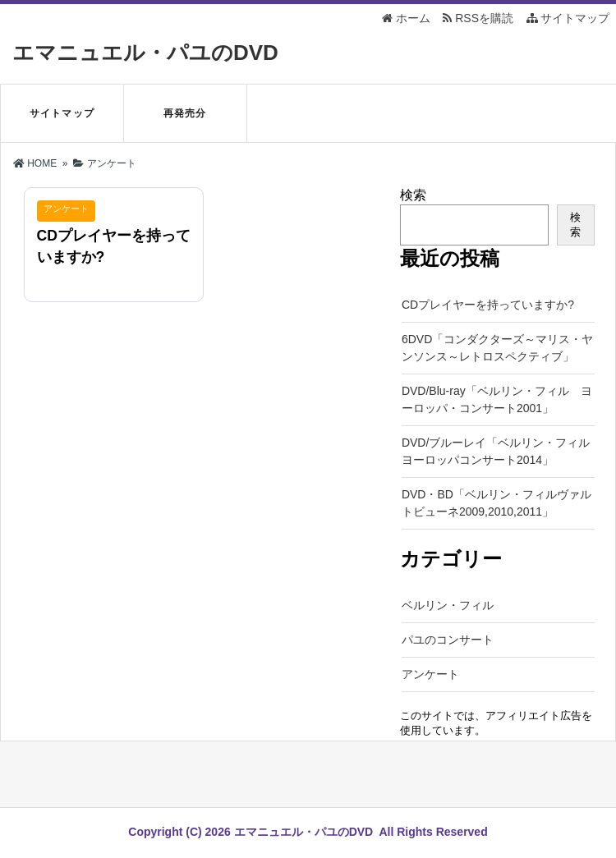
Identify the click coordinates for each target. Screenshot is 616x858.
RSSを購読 (481, 18)
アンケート (430, 674)
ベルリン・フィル (448, 605)
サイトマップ (568, 18)
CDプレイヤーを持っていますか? (488, 305)
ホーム (406, 18)
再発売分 (185, 113)
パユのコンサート (448, 640)
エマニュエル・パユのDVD (145, 53)
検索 (413, 195)
